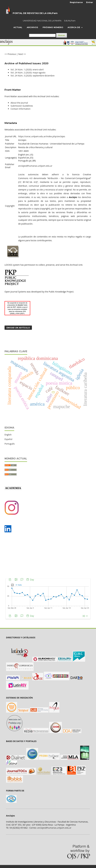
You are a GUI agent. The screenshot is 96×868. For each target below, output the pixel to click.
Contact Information (21, 109)
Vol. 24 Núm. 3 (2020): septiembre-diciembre (33, 76)
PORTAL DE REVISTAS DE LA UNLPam (35, 13)
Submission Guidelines (22, 106)
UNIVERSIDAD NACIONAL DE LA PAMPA (42, 21)
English (8, 435)
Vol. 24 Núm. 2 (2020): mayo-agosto (28, 73)
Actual (18, 27)
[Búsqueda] (42, 35)
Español (8, 439)
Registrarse (76, 2)
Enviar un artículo (18, 328)
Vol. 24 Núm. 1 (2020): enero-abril (27, 70)
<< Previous (10, 54)
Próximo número (53, 27)
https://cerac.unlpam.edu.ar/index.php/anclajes (42, 136)
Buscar (62, 35)
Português (10, 444)
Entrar (90, 2)
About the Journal (19, 103)
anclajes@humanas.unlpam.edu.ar (35, 166)
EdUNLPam (70, 21)
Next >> (22, 54)
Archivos (32, 27)
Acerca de (74, 27)
